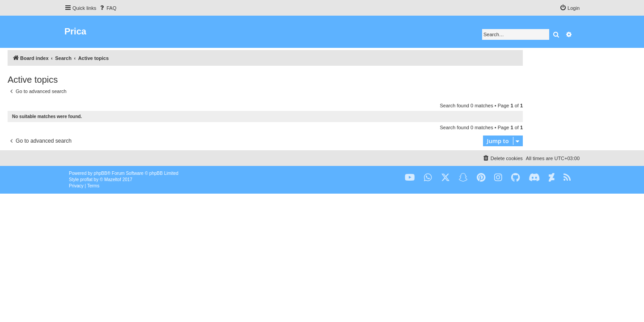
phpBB (101, 173)
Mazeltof (113, 180)
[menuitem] (107, 8)
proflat (86, 180)
